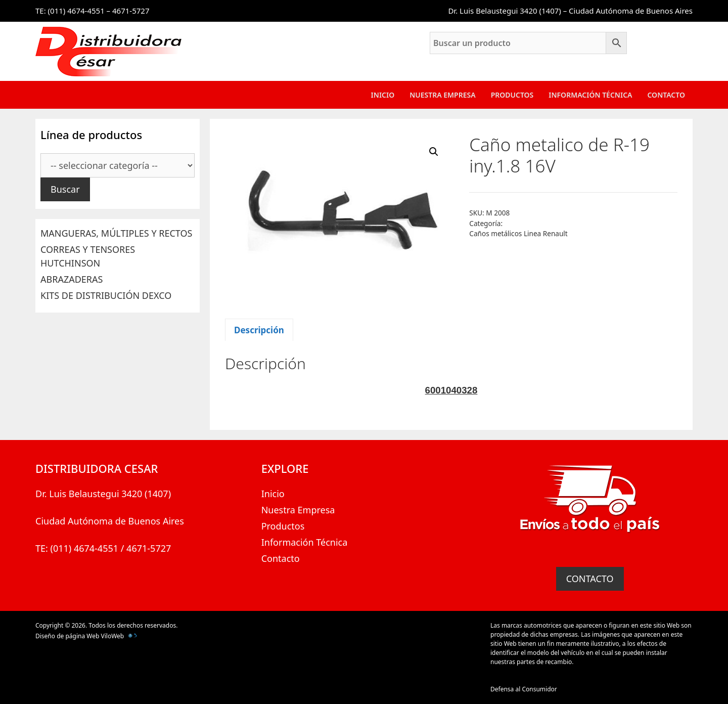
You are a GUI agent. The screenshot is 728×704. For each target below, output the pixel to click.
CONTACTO (590, 579)
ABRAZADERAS (72, 279)
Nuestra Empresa (442, 95)
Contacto (666, 95)
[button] (434, 152)
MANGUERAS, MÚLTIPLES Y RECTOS (116, 233)
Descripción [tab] (259, 330)
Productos (512, 95)
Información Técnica (590, 95)
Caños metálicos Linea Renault (518, 233)
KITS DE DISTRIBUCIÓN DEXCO (106, 295)
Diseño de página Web (67, 636)
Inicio (383, 95)
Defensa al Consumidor (524, 689)
